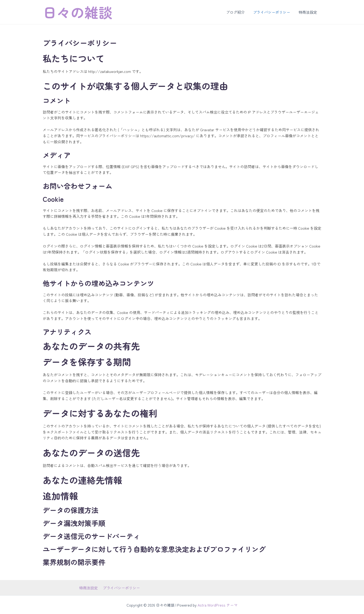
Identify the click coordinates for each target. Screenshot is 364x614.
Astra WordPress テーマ (218, 605)
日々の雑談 (78, 12)
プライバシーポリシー (273, 12)
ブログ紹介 (238, 12)
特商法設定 (308, 12)
